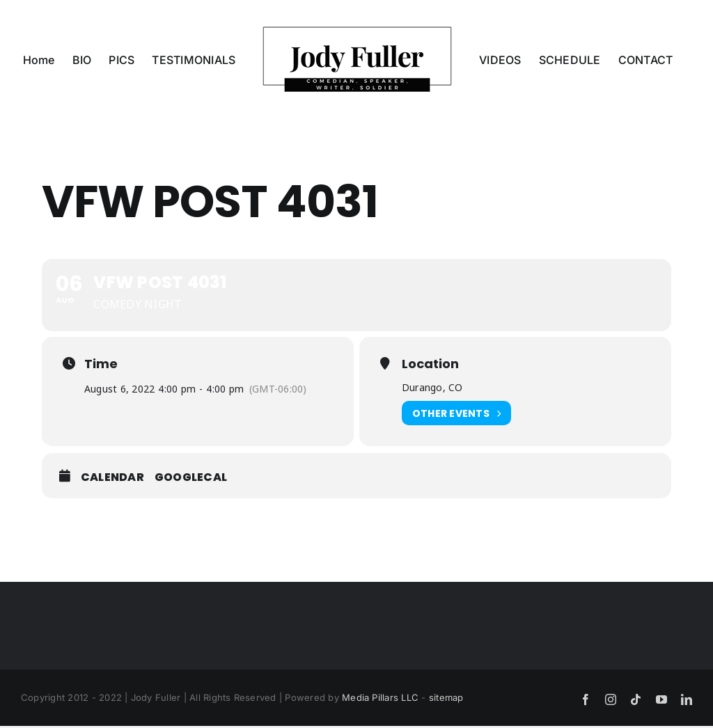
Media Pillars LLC (380, 697)
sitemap (446, 697)
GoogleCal (191, 477)
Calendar (112, 477)
